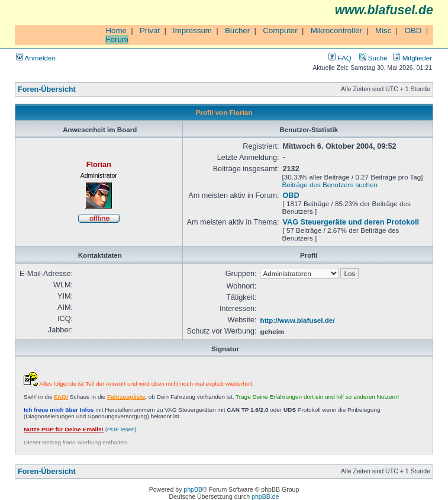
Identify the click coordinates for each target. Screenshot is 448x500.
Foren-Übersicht (47, 89)
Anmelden (36, 58)
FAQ (340, 58)
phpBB (193, 489)
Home (116, 31)
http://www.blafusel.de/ (298, 320)
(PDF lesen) (80, 429)
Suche (373, 58)
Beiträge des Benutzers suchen (330, 185)
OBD (413, 31)
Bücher (237, 31)
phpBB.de (265, 496)
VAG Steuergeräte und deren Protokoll (351, 222)
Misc (383, 31)
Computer (280, 31)
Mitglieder (412, 58)
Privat (150, 31)
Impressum (192, 31)
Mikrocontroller (336, 31)
